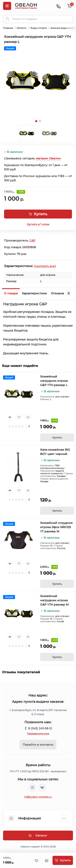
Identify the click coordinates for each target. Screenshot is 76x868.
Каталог (22, 28)
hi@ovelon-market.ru (38, 797)
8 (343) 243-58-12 (40, 728)
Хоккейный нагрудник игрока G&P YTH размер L (54, 381)
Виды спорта (39, 28)
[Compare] (28, 417)
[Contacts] (58, 6)
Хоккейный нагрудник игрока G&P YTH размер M (54, 600)
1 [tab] (36, 121)
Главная (8, 28)
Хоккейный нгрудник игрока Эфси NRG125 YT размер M (56, 527)
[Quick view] (10, 417)
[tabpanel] (38, 80)
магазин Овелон (48, 158)
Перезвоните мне (38, 734)
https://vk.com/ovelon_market (42, 788)
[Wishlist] (19, 417)
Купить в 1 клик (38, 224)
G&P (32, 240)
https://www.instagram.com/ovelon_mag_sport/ (32, 788)
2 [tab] (40, 121)
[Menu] (7, 6)
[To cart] (57, 437)
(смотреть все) (45, 266)
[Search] (7, 19)
